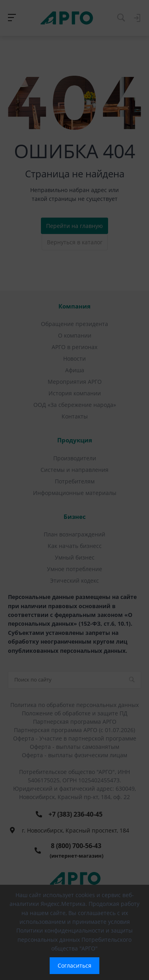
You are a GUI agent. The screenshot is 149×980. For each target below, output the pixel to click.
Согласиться (74, 965)
